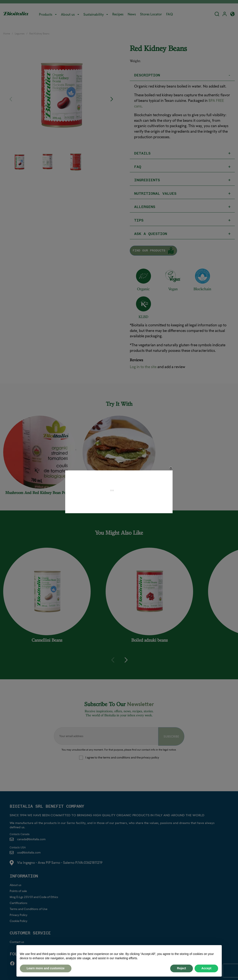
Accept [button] (206, 968)
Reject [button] (182, 968)
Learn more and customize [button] (46, 968)
